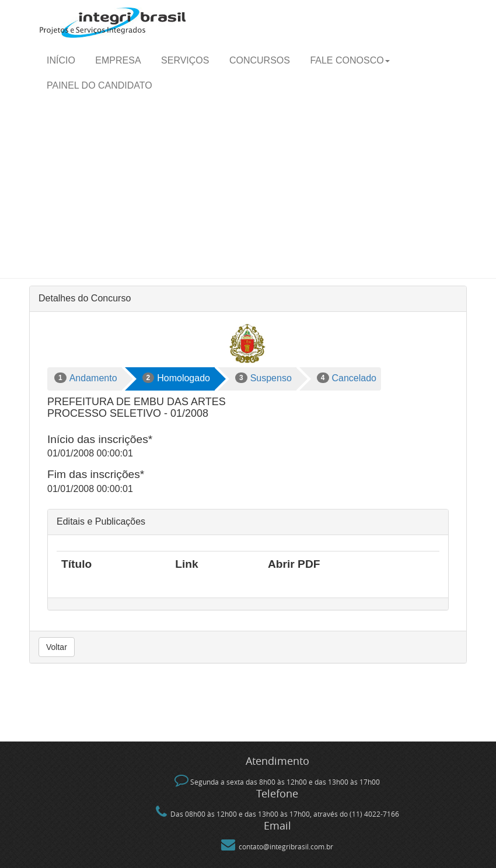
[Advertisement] (248, 191)
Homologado (176, 378)
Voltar (57, 647)
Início (61, 60)
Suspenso (263, 378)
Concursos (260, 60)
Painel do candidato (99, 85)
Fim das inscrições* (96, 474)
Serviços (185, 60)
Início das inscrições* (100, 439)
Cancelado (347, 378)
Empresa (118, 60)
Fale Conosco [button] (350, 60)
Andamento (86, 378)
